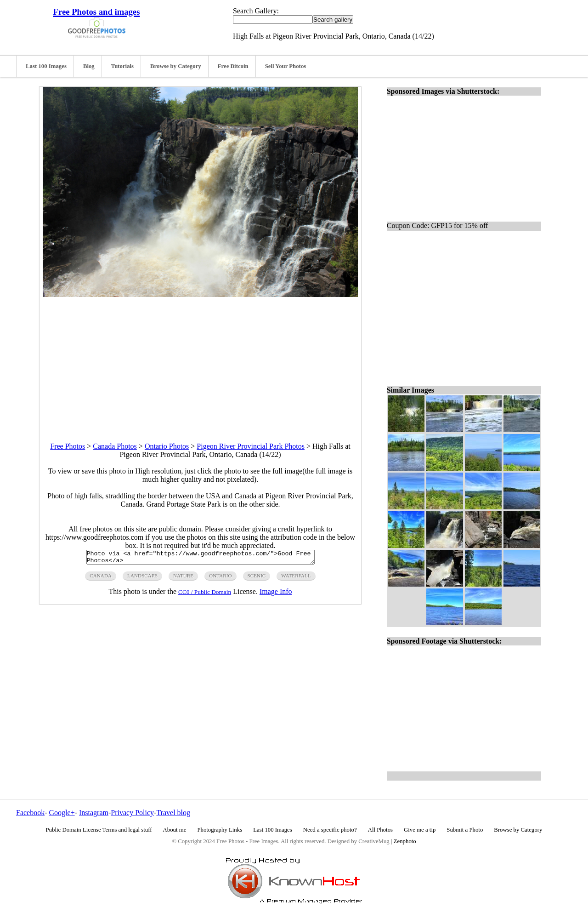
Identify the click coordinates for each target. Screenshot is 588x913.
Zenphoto (405, 841)
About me (175, 830)
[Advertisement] (200, 361)
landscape (142, 578)
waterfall (296, 578)
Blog (89, 66)
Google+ (62, 813)
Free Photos (68, 446)
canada (101, 578)
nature (183, 578)
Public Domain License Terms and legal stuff (99, 830)
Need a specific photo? (330, 830)
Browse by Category (176, 66)
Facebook (30, 813)
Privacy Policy (132, 813)
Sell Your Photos (286, 66)
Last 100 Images (46, 66)
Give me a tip (420, 830)
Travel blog (173, 813)
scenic (257, 578)
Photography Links (220, 830)
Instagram (94, 813)
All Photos (380, 830)
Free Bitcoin (233, 66)
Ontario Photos (167, 446)
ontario (220, 578)
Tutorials (122, 66)
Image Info (276, 594)
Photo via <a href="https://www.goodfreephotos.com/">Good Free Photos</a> (201, 559)
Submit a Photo (465, 830)
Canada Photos (115, 446)
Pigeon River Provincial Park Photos (251, 446)
